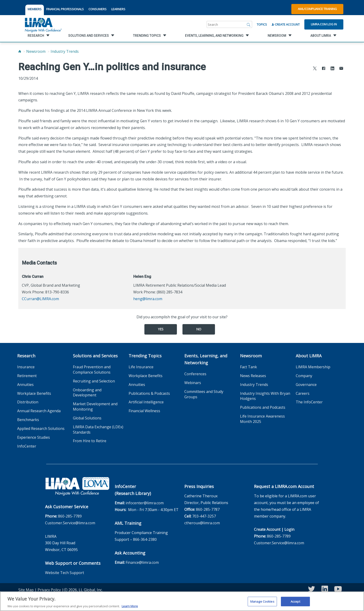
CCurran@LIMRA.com (40, 299)
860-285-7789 (70, 516)
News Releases (253, 376)
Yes (161, 329)
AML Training (128, 523)
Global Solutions (87, 418)
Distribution (28, 402)
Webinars (193, 383)
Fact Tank (249, 367)
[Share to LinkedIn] (332, 69)
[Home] (20, 51)
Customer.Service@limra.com (70, 523)
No (199, 329)
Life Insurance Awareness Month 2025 (262, 419)
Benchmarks (28, 420)
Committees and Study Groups (204, 394)
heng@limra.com (148, 299)
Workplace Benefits (34, 393)
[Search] (249, 24)
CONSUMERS (97, 9)
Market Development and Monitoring (95, 407)
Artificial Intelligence (146, 402)
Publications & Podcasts (149, 393)
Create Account (286, 24)
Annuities (25, 385)
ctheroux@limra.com (202, 523)
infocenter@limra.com (145, 503)
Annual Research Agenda (39, 411)
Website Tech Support (65, 573)
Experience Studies (34, 437)
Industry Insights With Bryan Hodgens (265, 396)
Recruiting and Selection (94, 381)
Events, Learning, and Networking (206, 359)
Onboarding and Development (87, 393)
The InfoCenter (309, 402)
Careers (303, 393)
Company (304, 376)
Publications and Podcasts (263, 407)
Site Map (26, 590)
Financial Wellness (144, 411)
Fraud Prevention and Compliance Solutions (92, 370)
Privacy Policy (49, 590)
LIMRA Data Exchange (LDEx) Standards (98, 430)
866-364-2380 (145, 539)
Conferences (195, 374)
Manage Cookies (262, 604)
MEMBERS (35, 9)
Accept (295, 604)
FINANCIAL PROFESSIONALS (65, 9)
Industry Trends (65, 51)
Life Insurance (141, 367)
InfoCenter (27, 446)
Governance (306, 385)
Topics (262, 24)
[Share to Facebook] (324, 69)
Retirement (27, 376)
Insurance (26, 367)
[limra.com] (43, 24)
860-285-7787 (208, 509)
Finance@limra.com (142, 562)
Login (289, 529)
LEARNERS (118, 9)
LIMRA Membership (313, 367)
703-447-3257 (204, 516)
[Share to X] (315, 69)
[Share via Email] (341, 69)
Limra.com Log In (324, 24)
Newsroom (36, 51)
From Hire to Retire (90, 441)
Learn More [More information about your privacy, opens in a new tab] (130, 608)
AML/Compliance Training (317, 9)
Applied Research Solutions (41, 428)
